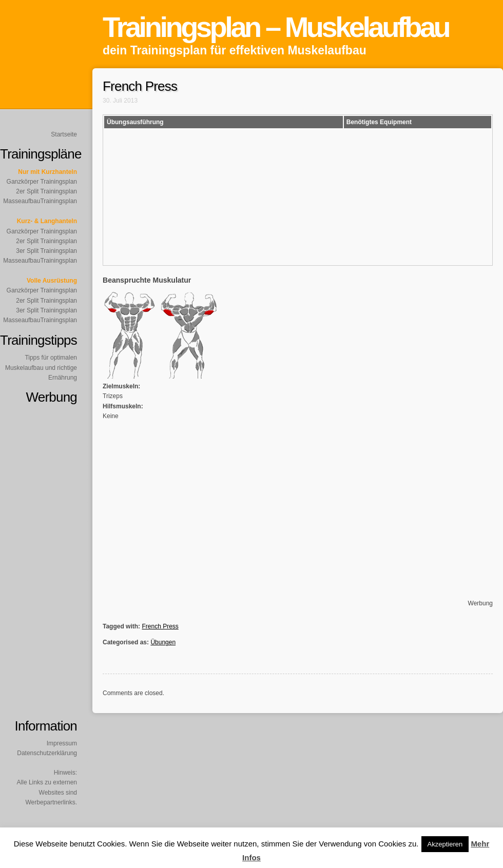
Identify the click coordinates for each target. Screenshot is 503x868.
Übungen (163, 642)
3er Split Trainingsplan (46, 251)
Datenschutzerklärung (47, 753)
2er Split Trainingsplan (46, 191)
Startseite (64, 134)
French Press (160, 626)
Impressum (62, 743)
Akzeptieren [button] (445, 844)
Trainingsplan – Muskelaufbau (276, 27)
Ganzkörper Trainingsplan (42, 182)
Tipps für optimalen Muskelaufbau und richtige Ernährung (41, 367)
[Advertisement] (456, 437)
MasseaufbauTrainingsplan (40, 201)
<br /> (377, 196)
